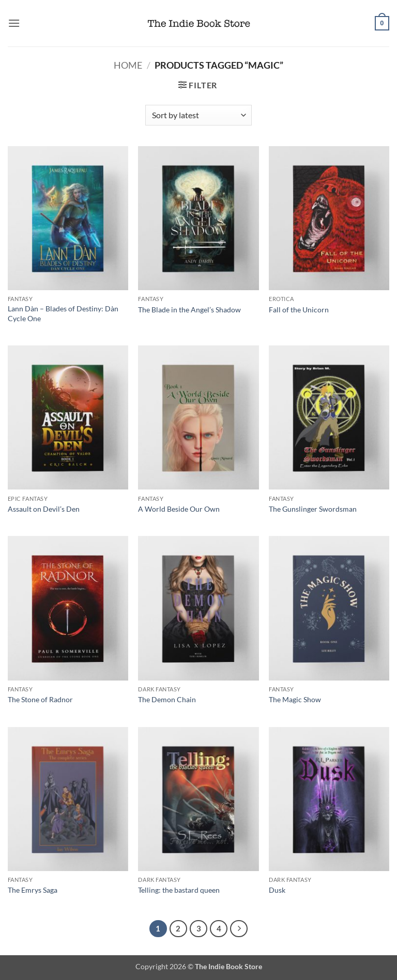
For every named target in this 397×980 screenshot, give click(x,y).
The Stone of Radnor (40, 699)
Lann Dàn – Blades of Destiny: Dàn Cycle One (63, 313)
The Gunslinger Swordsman (313, 509)
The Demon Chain (167, 699)
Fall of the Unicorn (299, 310)
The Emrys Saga (33, 890)
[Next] (239, 929)
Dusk (277, 890)
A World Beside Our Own (179, 509)
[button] (14, 23)
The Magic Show (295, 699)
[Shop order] (198, 115)
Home (128, 65)
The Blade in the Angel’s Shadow (189, 310)
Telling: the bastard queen (179, 890)
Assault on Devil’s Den (44, 509)
